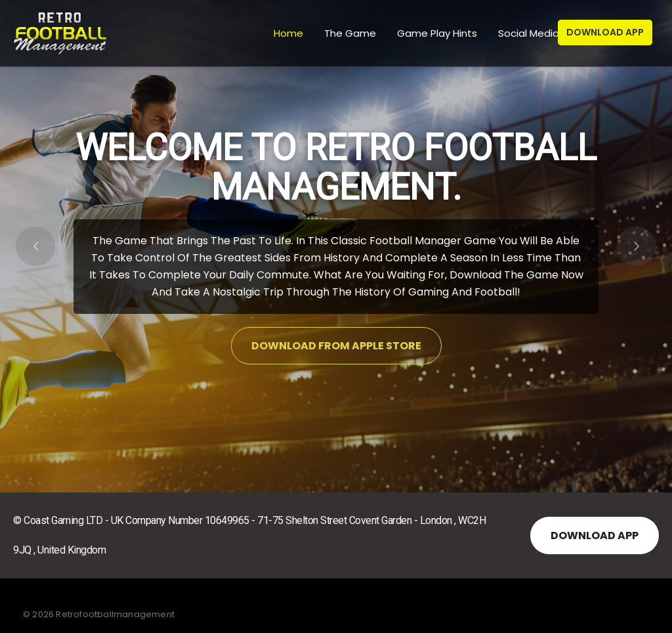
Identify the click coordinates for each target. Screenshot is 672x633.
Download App (605, 32)
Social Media (527, 33)
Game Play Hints (436, 33)
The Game (349, 33)
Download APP (595, 535)
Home (287, 33)
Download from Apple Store (336, 346)
